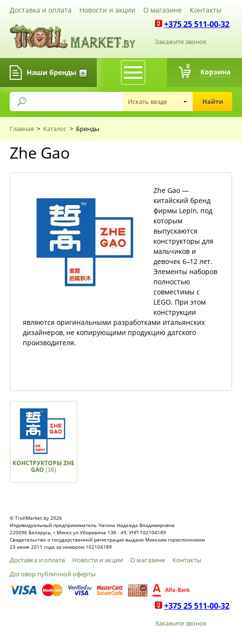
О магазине (163, 10)
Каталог (55, 129)
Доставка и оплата (41, 10)
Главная (22, 129)
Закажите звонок (181, 42)
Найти (213, 102)
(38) (44, 466)
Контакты (206, 10)
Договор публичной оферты (53, 574)
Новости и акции (107, 10)
